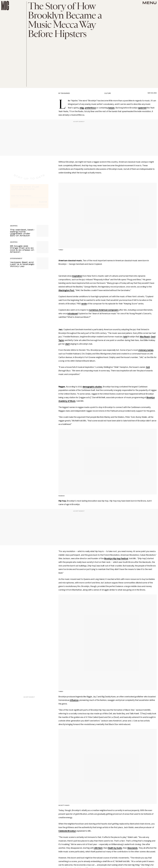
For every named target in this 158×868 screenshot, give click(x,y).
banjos (111, 108)
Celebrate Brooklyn (67, 831)
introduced (73, 314)
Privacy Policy (14, 208)
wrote (84, 304)
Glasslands (132, 848)
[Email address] (29, 197)
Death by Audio (115, 848)
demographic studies (92, 387)
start (67, 344)
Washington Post (66, 290)
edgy (82, 108)
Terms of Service (41, 207)
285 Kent (98, 848)
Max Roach (145, 337)
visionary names (146, 350)
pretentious (90, 108)
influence (74, 700)
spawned (142, 108)
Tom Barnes (65, 93)
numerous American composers (104, 310)
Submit (43, 204)
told (125, 337)
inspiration (77, 276)
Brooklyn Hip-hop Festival (116, 559)
